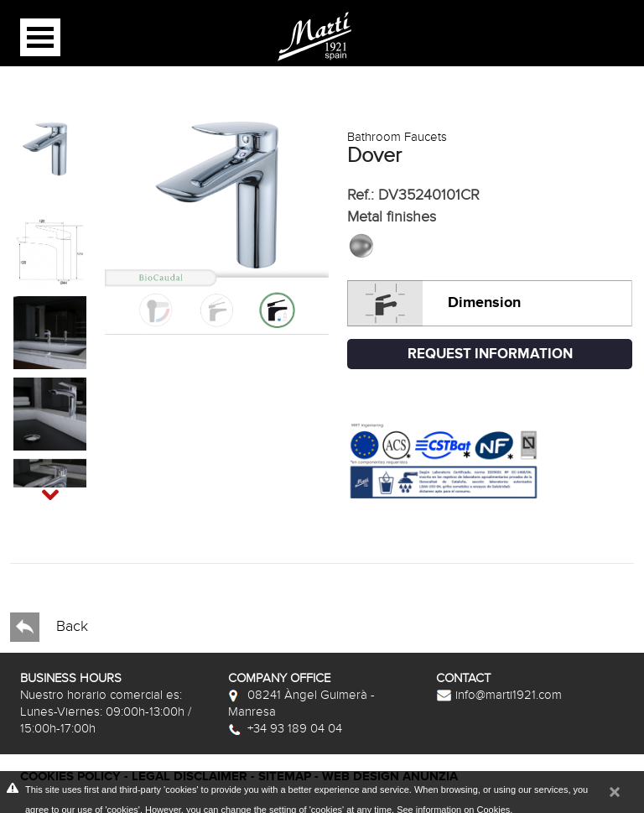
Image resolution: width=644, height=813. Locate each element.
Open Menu (40, 37)
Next (34, 485)
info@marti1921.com (499, 695)
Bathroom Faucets (397, 137)
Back (49, 627)
